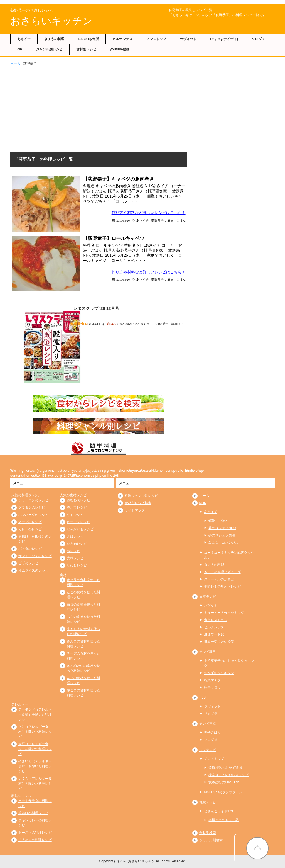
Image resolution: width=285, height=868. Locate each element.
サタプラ (211, 714)
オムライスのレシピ (33, 570)
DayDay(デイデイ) (224, 39)
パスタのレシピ (30, 549)
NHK (203, 503)
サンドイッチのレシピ (35, 556)
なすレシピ (75, 515)
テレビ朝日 (208, 652)
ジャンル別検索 (211, 840)
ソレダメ (258, 39)
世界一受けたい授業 (219, 642)
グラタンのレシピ (32, 507)
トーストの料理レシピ (35, 833)
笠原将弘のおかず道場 (225, 768)
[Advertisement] (142, 108)
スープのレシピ (30, 522)
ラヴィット (188, 39)
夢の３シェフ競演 (222, 535)
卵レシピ (73, 551)
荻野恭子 (158, 220)
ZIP (20, 49)
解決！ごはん (176, 220)
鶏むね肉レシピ (78, 500)
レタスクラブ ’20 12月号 (96, 308)
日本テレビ (208, 597)
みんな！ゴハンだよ (223, 543)
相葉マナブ (212, 680)
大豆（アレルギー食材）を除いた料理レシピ (35, 749)
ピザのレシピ (28, 563)
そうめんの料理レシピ (35, 840)
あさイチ (24, 39)
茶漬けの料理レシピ (33, 813)
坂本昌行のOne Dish (224, 782)
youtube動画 (120, 49)
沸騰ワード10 (214, 634)
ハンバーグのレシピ (33, 515)
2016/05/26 (123, 220)
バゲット (211, 606)
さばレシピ (75, 536)
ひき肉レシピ (77, 544)
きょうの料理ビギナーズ (222, 572)
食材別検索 (208, 833)
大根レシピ (75, 558)
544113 (97, 324)
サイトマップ (135, 510)
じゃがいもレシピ (80, 529)
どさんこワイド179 (218, 811)
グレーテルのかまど (219, 579)
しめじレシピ (77, 565)
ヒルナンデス (122, 39)
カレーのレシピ (30, 529)
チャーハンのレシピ (33, 500)
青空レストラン (216, 620)
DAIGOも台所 (88, 39)
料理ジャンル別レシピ (141, 496)
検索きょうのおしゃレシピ (229, 775)
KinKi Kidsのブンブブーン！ (225, 792)
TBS (202, 697)
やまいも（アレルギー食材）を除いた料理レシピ (35, 766)
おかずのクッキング (219, 673)
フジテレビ (208, 750)
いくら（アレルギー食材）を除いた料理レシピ (35, 784)
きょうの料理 (54, 39)
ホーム (15, 64)
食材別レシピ (86, 49)
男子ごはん (212, 733)
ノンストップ (156, 39)
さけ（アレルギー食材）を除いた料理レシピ (35, 732)
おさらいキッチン (51, 21)
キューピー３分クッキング (224, 613)
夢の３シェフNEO (222, 528)
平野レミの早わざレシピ (222, 587)
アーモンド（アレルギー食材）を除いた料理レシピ (35, 714)
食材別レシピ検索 (138, 503)
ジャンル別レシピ (49, 49)
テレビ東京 (208, 724)
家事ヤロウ (212, 687)
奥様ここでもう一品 (223, 820)
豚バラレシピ (77, 507)
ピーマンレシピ (78, 522)
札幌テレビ (208, 802)
